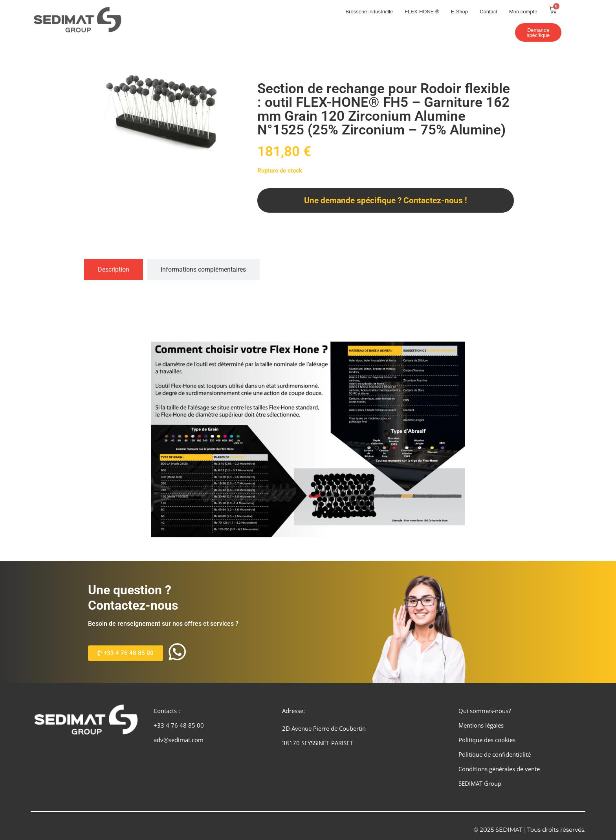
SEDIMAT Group (480, 783)
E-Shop (459, 12)
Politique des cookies (487, 740)
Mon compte (523, 12)
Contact (489, 12)
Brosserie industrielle (369, 12)
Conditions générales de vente (499, 769)
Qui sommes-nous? (485, 711)
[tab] (114, 270)
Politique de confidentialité (495, 755)
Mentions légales (481, 726)
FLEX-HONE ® (422, 12)
